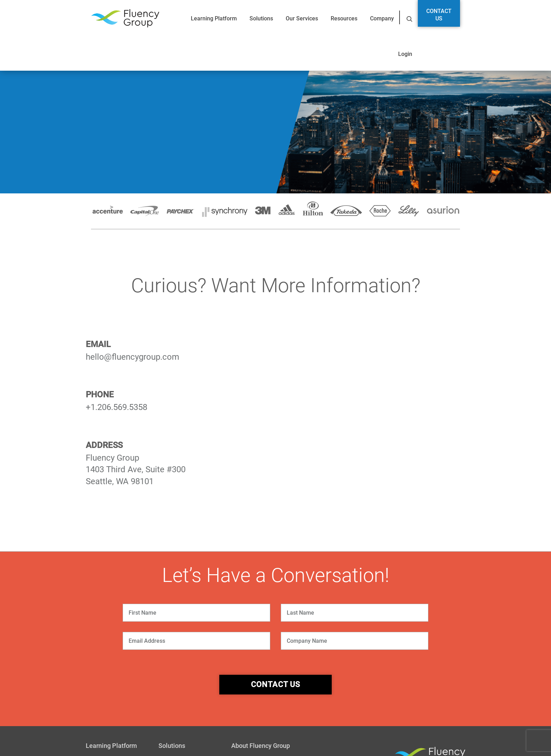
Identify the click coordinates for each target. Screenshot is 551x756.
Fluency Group (125, 18)
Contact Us (439, 15)
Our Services (302, 18)
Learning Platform (214, 18)
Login (405, 54)
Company (382, 18)
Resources (344, 18)
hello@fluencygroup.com (132, 357)
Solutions (261, 18)
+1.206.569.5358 (116, 407)
